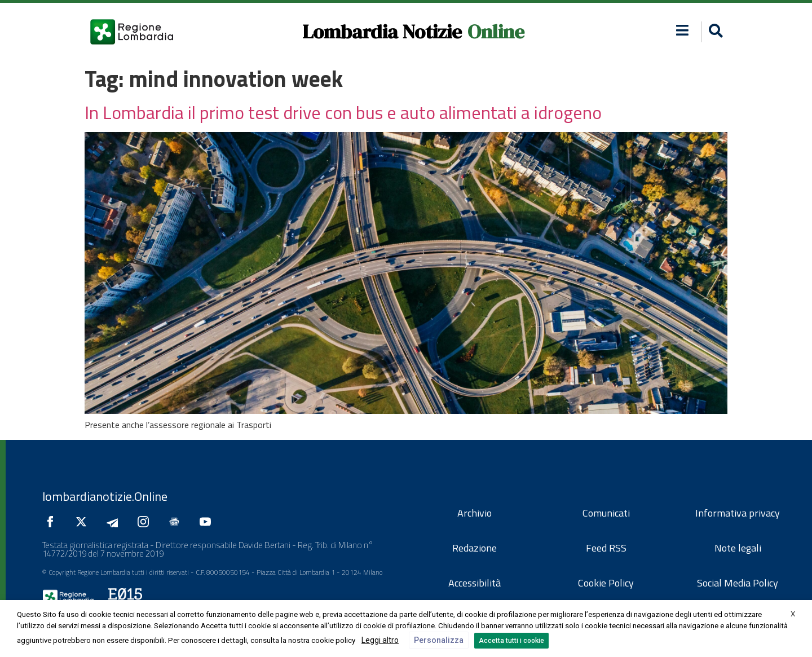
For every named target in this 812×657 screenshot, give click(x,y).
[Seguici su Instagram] (146, 522)
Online (496, 32)
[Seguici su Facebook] (53, 522)
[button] (683, 30)
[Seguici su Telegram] (115, 522)
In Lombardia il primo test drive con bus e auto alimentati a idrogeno (343, 112)
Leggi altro (380, 640)
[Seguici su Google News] (177, 522)
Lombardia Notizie (382, 32)
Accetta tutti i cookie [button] (511, 641)
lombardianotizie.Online (105, 496)
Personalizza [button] (439, 640)
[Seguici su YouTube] (208, 522)
